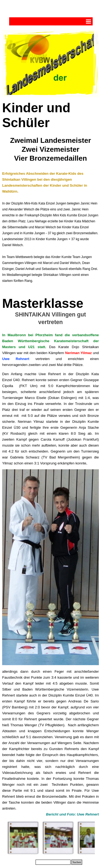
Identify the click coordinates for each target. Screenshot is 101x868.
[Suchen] (53, 862)
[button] (24, 838)
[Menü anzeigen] (89, 21)
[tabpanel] (50, 195)
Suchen (77, 862)
